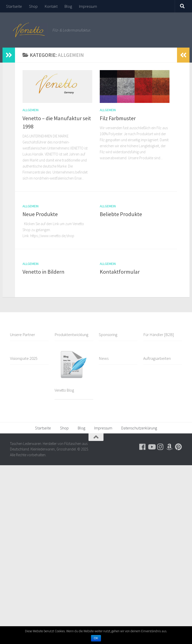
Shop (33, 6)
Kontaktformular (120, 272)
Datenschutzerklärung (139, 428)
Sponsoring (108, 335)
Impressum (88, 6)
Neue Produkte (40, 214)
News (104, 358)
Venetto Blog (64, 390)
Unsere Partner (22, 335)
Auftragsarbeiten (157, 358)
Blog (68, 6)
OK (96, 638)
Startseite (14, 6)
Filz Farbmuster (118, 118)
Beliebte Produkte (121, 214)
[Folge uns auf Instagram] (160, 447)
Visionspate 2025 (24, 358)
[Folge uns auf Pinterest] (178, 447)
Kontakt (51, 6)
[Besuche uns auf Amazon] (169, 447)
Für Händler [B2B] (159, 335)
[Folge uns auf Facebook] (142, 447)
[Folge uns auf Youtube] (151, 447)
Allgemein (30, 110)
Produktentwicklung (71, 335)
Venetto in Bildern (43, 272)
